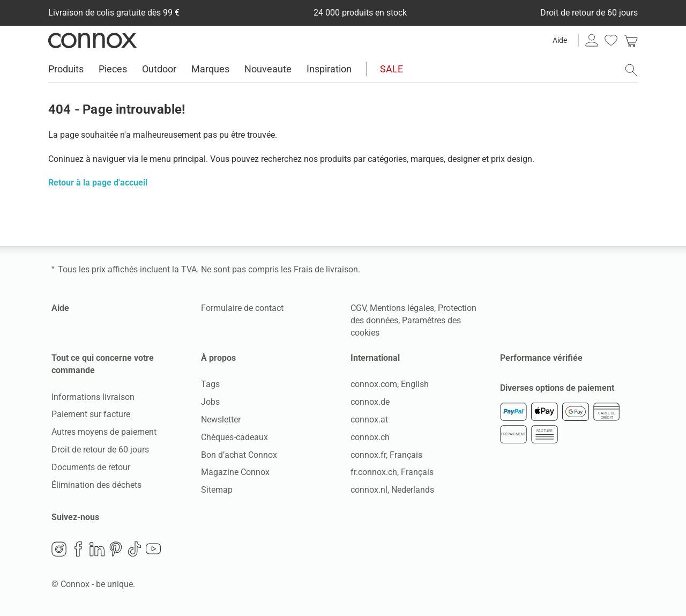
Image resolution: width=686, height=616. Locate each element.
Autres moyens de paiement (104, 432)
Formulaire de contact (242, 308)
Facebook (78, 549)
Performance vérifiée (541, 358)
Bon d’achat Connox (239, 455)
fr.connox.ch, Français (392, 472)
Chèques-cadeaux (234, 437)
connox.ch (370, 437)
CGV (358, 308)
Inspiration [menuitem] (329, 69)
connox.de (370, 402)
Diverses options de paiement (557, 387)
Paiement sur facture (91, 414)
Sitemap (217, 490)
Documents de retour (91, 467)
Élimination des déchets (96, 485)
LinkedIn (97, 549)
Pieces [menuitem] (113, 69)
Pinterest (116, 549)
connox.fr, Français (386, 455)
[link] (631, 40)
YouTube (153, 549)
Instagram (59, 549)
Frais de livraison (326, 269)
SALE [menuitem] (392, 69)
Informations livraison (93, 397)
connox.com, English (390, 384)
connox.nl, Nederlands (392, 490)
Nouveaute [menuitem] (268, 69)
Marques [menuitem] (210, 69)
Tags (210, 384)
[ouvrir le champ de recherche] (631, 70)
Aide (560, 40)
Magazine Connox (235, 472)
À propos (218, 358)
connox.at (369, 420)
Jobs (210, 402)
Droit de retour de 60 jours (100, 450)
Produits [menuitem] (66, 69)
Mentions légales (402, 308)
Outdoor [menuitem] (159, 69)
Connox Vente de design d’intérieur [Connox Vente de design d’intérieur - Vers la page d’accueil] (92, 40)
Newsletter (221, 420)
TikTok (135, 549)
